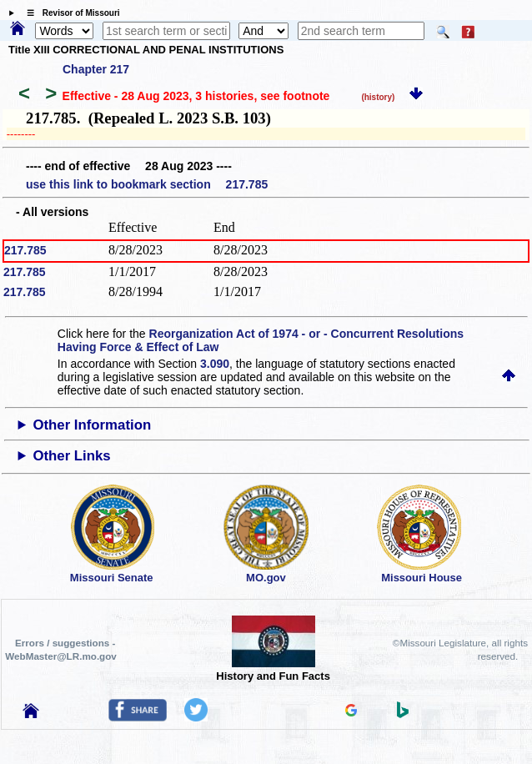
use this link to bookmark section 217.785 (147, 184)
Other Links (71, 456)
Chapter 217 (96, 69)
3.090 (215, 364)
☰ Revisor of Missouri (69, 13)
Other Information (92, 425)
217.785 (25, 250)
